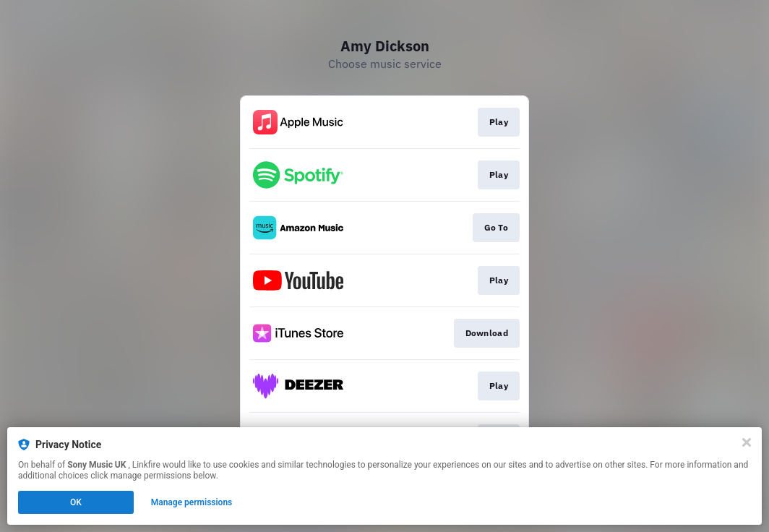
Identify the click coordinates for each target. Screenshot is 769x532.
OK (76, 502)
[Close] (747, 442)
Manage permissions (192, 502)
